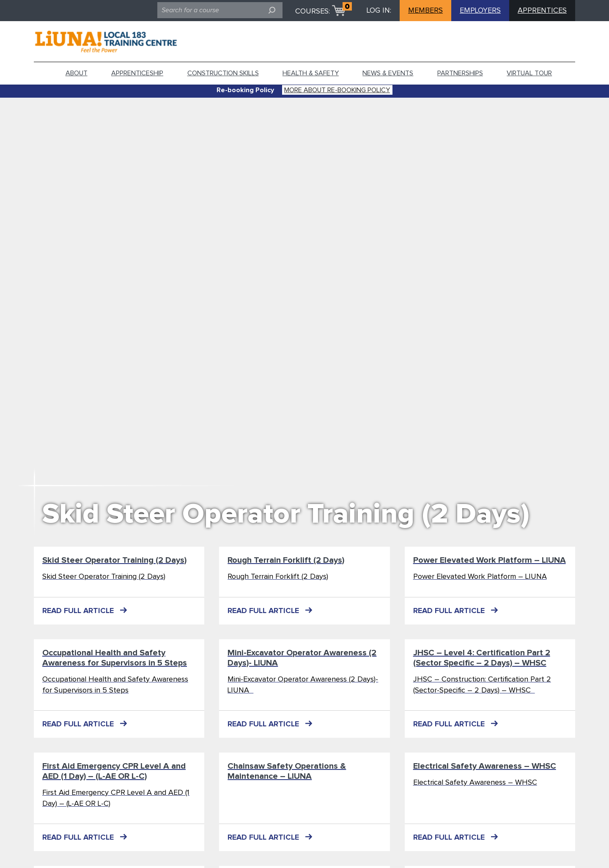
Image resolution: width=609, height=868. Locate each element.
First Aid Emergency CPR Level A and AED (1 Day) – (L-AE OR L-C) (114, 771)
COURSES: (313, 11)
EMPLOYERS (480, 11)
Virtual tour (529, 73)
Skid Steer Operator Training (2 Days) (286, 514)
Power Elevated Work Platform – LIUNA (490, 560)
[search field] (220, 10)
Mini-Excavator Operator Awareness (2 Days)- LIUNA (302, 658)
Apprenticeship (137, 73)
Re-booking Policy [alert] (245, 90)
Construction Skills (223, 73)
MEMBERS (425, 11)
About (77, 73)
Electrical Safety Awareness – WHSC (485, 766)
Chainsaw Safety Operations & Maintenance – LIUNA (287, 771)
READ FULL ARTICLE (78, 611)
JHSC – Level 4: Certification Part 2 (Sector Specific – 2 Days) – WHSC (482, 658)
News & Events (388, 73)
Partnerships (460, 73)
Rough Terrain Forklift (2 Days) (286, 560)
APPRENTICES (542, 11)
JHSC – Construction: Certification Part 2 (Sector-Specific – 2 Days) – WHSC (482, 685)
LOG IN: (379, 11)
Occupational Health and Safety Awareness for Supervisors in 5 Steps (115, 658)
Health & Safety (311, 73)
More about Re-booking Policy (337, 90)
